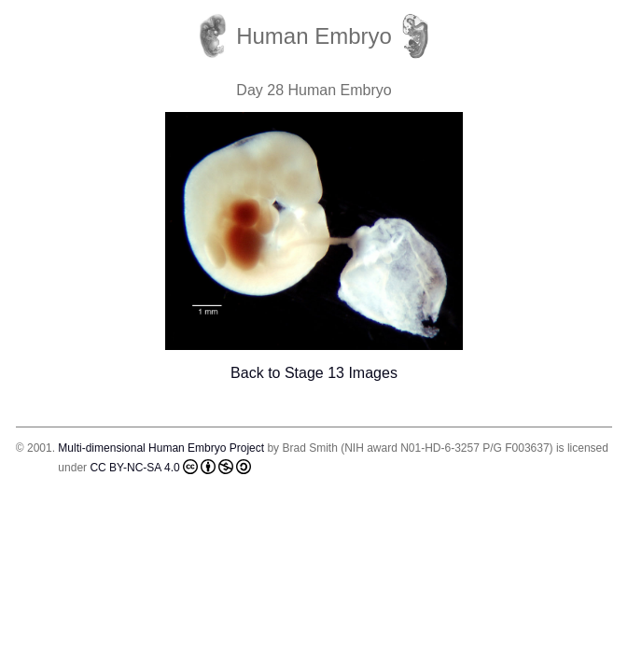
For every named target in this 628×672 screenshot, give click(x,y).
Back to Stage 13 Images (314, 373)
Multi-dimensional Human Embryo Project (161, 448)
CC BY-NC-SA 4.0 (170, 467)
